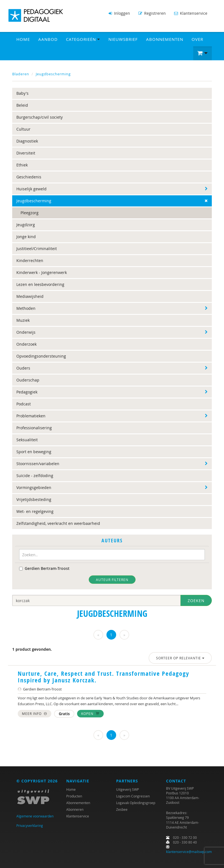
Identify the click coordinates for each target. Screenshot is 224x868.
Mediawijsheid (30, 296)
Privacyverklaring (30, 825)
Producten (74, 796)
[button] (203, 53)
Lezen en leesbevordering (40, 284)
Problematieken (31, 416)
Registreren (152, 13)
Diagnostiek (27, 141)
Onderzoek (26, 344)
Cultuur (23, 129)
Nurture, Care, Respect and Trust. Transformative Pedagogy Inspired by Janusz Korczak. (104, 677)
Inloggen (119, 13)
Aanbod (48, 39)
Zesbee (122, 809)
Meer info (35, 714)
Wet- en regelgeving (35, 511)
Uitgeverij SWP (128, 789)
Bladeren (21, 74)
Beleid (22, 105)
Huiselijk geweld (31, 189)
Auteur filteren (112, 580)
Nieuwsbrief (123, 39)
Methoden (26, 308)
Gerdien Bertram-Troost (44, 568)
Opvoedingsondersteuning (41, 356)
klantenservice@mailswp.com (189, 852)
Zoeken (196, 601)
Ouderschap (28, 380)
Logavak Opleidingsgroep (136, 803)
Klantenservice (191, 13)
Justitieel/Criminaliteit (37, 249)
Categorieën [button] (83, 39)
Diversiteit (26, 153)
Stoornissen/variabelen (38, 464)
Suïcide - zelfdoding (35, 476)
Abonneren (75, 809)
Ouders (23, 368)
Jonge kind (26, 237)
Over (197, 39)
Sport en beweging (34, 452)
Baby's (22, 93)
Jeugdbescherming (53, 74)
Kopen (90, 714)
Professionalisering (34, 428)
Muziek (23, 320)
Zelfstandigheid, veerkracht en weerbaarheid (58, 523)
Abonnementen (165, 39)
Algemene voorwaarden (35, 816)
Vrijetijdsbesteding (34, 499)
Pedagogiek (27, 392)
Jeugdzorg (26, 225)
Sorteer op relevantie (180, 658)
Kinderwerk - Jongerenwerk (42, 272)
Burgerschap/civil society (40, 117)
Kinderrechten (30, 260)
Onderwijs (26, 332)
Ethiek (22, 165)
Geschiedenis (29, 177)
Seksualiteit (27, 440)
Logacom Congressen (133, 796)
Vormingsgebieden (34, 487)
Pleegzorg (30, 213)
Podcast (24, 404)
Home (23, 39)
